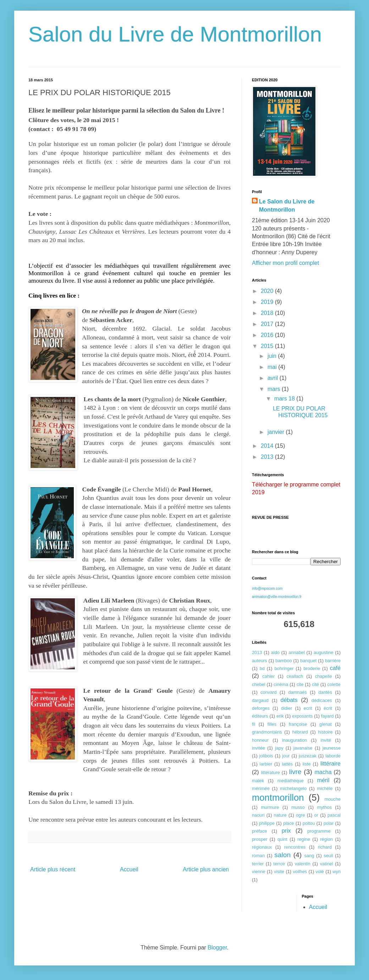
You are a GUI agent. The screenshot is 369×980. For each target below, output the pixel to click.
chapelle (324, 676)
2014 (268, 446)
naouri (258, 815)
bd (262, 668)
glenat (326, 724)
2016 (268, 335)
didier (287, 708)
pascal (334, 815)
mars (275, 389)
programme (319, 831)
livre (295, 772)
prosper (260, 839)
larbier (266, 764)
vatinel (327, 864)
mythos (324, 807)
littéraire (331, 764)
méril (323, 780)
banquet (308, 661)
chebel (259, 684)
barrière (333, 661)
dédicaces (322, 700)
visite (279, 872)
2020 (268, 291)
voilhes (300, 872)
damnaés (298, 692)
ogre (301, 815)
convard (269, 692)
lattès (288, 764)
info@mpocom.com (267, 589)
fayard (327, 716)
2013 (268, 457)
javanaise (303, 748)
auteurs (260, 661)
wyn (337, 872)
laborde (333, 756)
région (326, 839)
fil (254, 724)
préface (260, 831)
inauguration (294, 740)
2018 (268, 313)
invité (326, 740)
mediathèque (291, 781)
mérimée (261, 788)
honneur (260, 740)
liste (307, 764)
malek (258, 781)
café (335, 668)
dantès (325, 692)
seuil (328, 856)
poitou (309, 823)
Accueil (129, 869)
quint (282, 839)
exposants (302, 716)
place (289, 823)
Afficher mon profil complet (285, 263)
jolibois (266, 756)
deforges (261, 708)
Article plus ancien (206, 869)
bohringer (284, 668)
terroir (279, 864)
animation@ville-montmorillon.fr (277, 597)
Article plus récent (53, 869)
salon (282, 855)
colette (334, 684)
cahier (268, 676)
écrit (328, 708)
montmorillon (278, 797)
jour (286, 756)
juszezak (308, 756)
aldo (275, 652)
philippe (267, 823)
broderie (312, 668)
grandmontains (267, 732)
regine (304, 839)
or (316, 815)
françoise (298, 724)
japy (279, 748)
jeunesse (332, 748)
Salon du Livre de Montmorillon (175, 34)
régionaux (262, 847)
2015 (268, 346)
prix (286, 831)
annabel (297, 652)
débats (289, 700)
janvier (277, 432)
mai (273, 367)
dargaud (260, 700)
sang (309, 856)
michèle (325, 788)
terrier (258, 864)
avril (274, 378)
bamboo (283, 661)
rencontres (295, 847)
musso (298, 807)
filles (272, 724)
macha (323, 772)
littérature (270, 772)
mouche (332, 799)
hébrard (300, 732)
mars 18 (285, 399)
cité (315, 684)
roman (258, 856)
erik (280, 716)
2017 (268, 324)
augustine (324, 652)
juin (273, 356)
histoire (325, 732)
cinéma (281, 684)
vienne (259, 872)
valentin (303, 864)
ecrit (308, 708)
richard (325, 847)
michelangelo (293, 788)
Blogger (217, 948)
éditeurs (260, 716)
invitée (258, 748)
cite (300, 684)
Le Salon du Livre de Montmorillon (287, 205)
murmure (270, 807)
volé (320, 872)
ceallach (295, 676)
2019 (268, 302)
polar (329, 823)
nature (280, 815)
